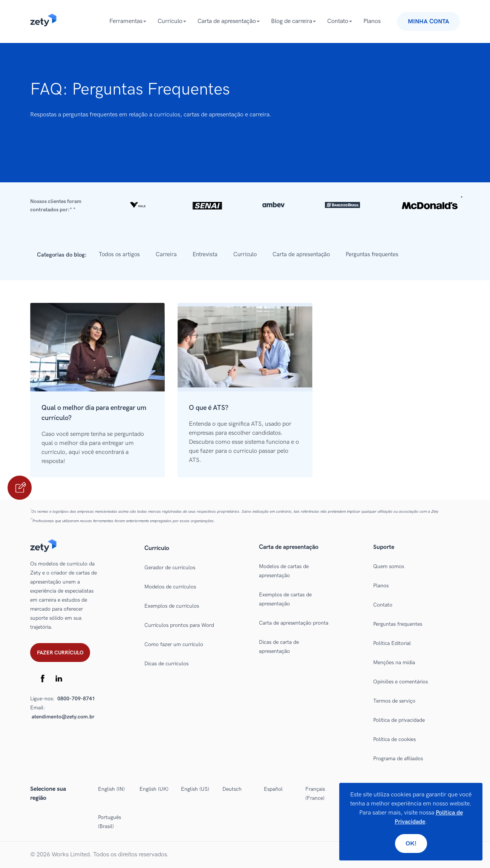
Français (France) (315, 794)
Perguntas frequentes (372, 254)
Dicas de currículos (166, 664)
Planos (372, 21)
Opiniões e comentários (400, 682)
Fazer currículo (60, 653)
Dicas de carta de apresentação (279, 647)
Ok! (411, 844)
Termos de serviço (394, 701)
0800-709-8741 (76, 699)
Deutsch (232, 789)
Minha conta (429, 22)
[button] (245, 206)
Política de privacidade (399, 720)
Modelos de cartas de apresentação (284, 571)
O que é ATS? (209, 408)
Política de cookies (394, 739)
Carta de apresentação (227, 21)
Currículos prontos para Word (179, 625)
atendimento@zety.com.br (63, 717)
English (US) (195, 789)
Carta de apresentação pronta (294, 623)
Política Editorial (392, 643)
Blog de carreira (292, 21)
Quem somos (389, 566)
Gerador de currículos (170, 568)
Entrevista (205, 254)
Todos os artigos (119, 254)
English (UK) (154, 789)
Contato (338, 21)
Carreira (166, 254)
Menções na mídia (394, 662)
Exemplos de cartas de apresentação (285, 599)
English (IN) (111, 789)
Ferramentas (126, 21)
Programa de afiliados (398, 759)
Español (273, 789)
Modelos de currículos (170, 587)
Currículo (170, 21)
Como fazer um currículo (174, 644)
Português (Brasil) (109, 822)
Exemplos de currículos (172, 606)
